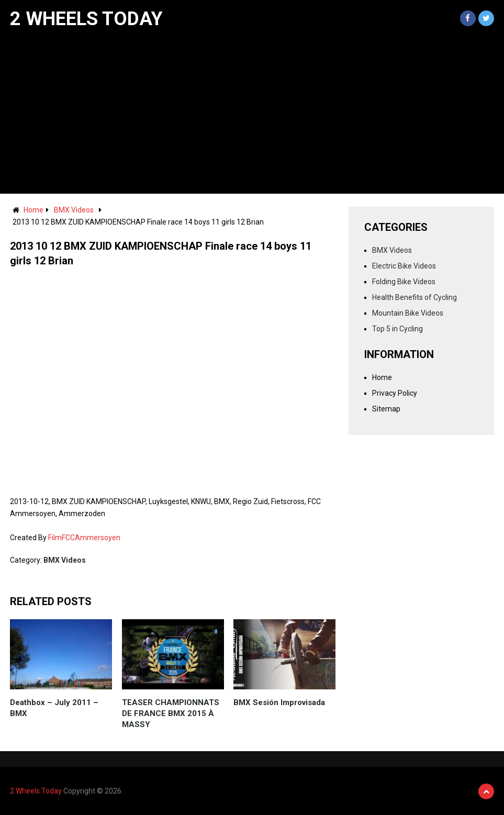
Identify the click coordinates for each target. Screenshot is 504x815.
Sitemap (386, 409)
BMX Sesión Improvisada (279, 702)
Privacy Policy (395, 393)
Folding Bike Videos (404, 282)
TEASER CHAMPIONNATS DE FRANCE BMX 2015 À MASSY (171, 713)
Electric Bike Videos (404, 266)
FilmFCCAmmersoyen (84, 538)
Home (33, 210)
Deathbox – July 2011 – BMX (54, 708)
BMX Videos (74, 210)
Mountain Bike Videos (408, 313)
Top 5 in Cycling (397, 329)
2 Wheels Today (86, 19)
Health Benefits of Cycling (415, 297)
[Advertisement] (252, 115)
